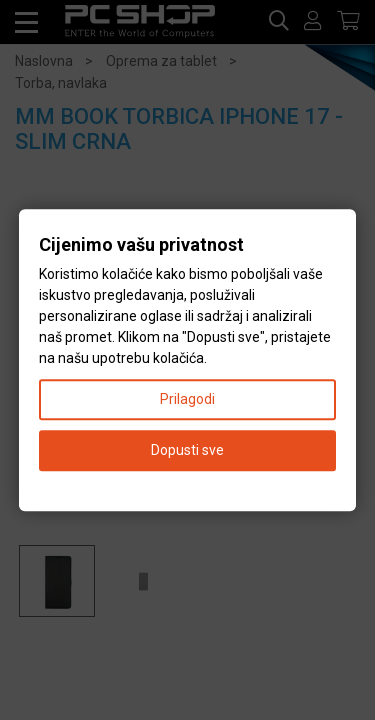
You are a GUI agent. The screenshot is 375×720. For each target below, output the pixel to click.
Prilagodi (187, 399)
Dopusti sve (187, 450)
